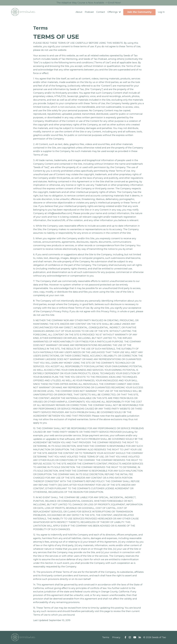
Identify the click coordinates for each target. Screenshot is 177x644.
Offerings (114, 12)
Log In (161, 12)
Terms (106, 637)
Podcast (89, 12)
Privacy (116, 637)
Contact (101, 12)
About (79, 12)
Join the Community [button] (139, 12)
